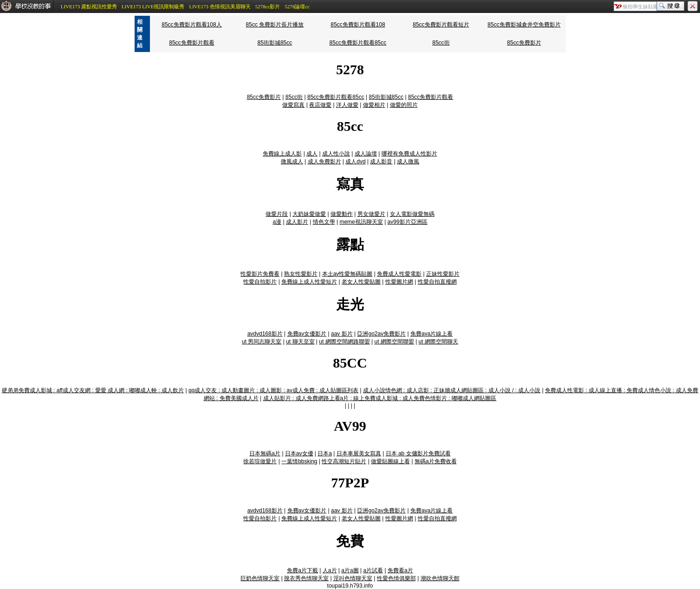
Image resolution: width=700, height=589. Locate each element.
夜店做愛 (320, 105)
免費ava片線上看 (431, 334)
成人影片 (297, 222)
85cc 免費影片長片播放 (275, 25)
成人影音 (381, 162)
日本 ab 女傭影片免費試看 (418, 453)
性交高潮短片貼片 (344, 461)
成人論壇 (366, 154)
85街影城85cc (275, 43)
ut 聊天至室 (300, 342)
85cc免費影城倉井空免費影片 (524, 25)
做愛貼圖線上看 (390, 461)
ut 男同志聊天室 (262, 342)
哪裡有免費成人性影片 (409, 154)
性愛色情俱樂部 (396, 578)
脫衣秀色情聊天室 (306, 578)
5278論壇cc (297, 6)
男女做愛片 (371, 214)
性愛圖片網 (399, 282)
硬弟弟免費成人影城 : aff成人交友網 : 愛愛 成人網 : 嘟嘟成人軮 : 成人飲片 (93, 390)
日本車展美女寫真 (359, 453)
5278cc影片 (268, 6)
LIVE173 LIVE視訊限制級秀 (153, 6)
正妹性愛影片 (443, 274)
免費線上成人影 (282, 154)
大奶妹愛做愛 (309, 214)
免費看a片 (400, 570)
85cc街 (441, 43)
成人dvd (355, 162)
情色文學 (324, 222)
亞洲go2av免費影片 (381, 334)
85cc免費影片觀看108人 (191, 25)
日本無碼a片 (265, 453)
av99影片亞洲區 (408, 222)
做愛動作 (342, 214)
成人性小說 (336, 154)
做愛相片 (374, 105)
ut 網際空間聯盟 (394, 342)
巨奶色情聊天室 (260, 578)
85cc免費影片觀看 (191, 43)
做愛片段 (277, 214)
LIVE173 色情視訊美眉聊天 (220, 6)
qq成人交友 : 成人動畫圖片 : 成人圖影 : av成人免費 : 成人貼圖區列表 (273, 390)
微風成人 (292, 162)
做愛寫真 (293, 105)
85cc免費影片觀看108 (358, 25)
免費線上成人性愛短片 (309, 282)
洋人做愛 (347, 105)
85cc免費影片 (524, 43)
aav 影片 (342, 334)
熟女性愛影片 (301, 274)
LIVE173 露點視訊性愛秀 (89, 6)
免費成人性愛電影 (399, 274)
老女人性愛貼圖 (361, 282)
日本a (325, 453)
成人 (312, 154)
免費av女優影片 (307, 334)
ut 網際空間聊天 (438, 342)
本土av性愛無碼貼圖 (347, 274)
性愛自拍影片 (260, 282)
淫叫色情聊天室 (353, 578)
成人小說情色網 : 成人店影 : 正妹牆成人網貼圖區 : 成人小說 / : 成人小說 (452, 390)
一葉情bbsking (299, 461)
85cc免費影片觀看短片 (441, 25)
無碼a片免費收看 (436, 461)
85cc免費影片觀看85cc (358, 43)
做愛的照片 (404, 105)
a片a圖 (350, 570)
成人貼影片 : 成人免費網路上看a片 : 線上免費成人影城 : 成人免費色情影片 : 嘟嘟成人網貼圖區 (380, 398)
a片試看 (373, 570)
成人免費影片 (324, 162)
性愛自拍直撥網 (437, 282)
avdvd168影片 (265, 334)
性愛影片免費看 (260, 274)
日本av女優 (299, 453)
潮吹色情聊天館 (440, 578)
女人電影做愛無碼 (412, 214)
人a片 (330, 570)
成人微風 (408, 162)
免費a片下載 (302, 570)
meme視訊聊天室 (361, 222)
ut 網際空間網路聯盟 (344, 342)
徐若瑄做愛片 (260, 461)
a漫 (277, 222)
